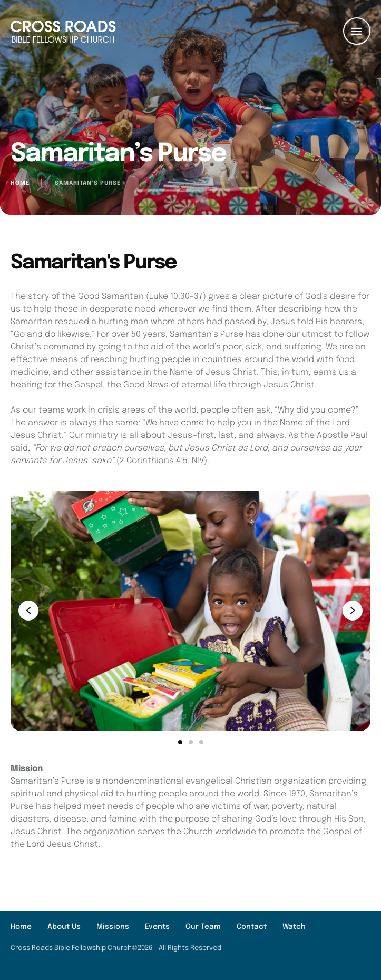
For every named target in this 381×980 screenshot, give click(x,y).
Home (20, 183)
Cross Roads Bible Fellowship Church (71, 948)
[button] (352, 935)
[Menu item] (21, 927)
